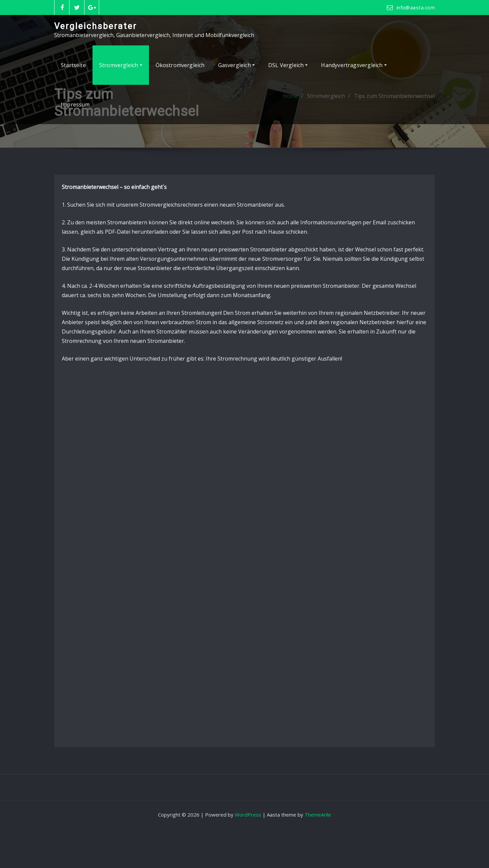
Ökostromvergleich (180, 65)
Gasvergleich (236, 65)
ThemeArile (318, 815)
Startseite (73, 65)
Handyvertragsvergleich (354, 65)
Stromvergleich (121, 65)
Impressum (75, 104)
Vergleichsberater (96, 26)
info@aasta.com (416, 7)
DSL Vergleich (288, 65)
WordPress (248, 815)
